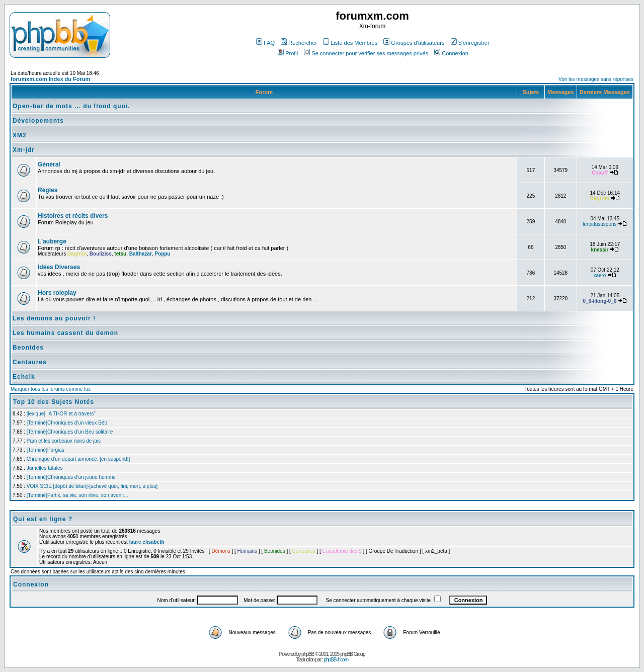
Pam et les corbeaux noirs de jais (64, 441)
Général (49, 164)
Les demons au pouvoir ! (54, 318)
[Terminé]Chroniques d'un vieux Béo (67, 423)
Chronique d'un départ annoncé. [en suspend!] (78, 459)
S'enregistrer (470, 43)
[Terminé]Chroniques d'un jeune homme (71, 477)
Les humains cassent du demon (65, 333)
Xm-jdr (24, 150)
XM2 (20, 135)
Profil (288, 53)
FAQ (265, 43)
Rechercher (299, 43)
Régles (48, 190)
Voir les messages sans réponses (596, 79)
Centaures (30, 362)
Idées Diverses (59, 267)
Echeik (24, 377)
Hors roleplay (57, 293)
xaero (599, 275)
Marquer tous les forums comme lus (51, 389)
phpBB (308, 654)
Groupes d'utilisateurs (414, 43)
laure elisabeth (147, 542)
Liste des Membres (350, 43)
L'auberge (52, 241)
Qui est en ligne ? (43, 519)
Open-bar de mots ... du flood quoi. (71, 106)
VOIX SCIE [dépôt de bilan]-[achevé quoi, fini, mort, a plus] (92, 486)
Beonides (28, 348)
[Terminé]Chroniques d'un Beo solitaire (70, 432)
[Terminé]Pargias (46, 450)
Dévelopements (38, 121)
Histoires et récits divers (73, 216)
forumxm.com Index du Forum (50, 79)
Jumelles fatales (45, 468)
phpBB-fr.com (336, 660)
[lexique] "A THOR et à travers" (61, 414)
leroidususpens (599, 224)
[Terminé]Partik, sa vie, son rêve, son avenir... (77, 495)
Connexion (451, 53)
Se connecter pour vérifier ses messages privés (366, 53)
